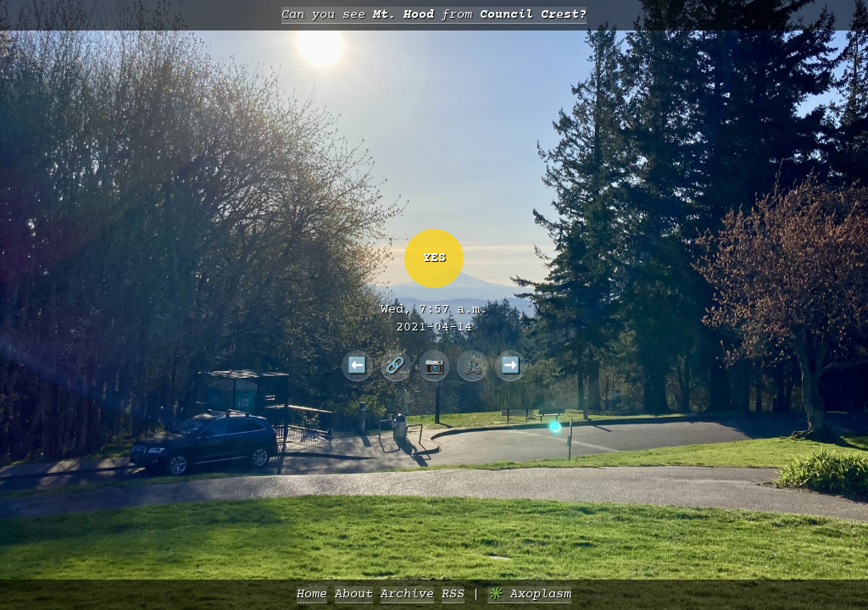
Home (312, 594)
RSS (453, 594)
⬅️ (357, 365)
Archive (407, 594)
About (354, 594)
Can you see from (434, 15)
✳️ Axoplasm (529, 594)
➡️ (511, 365)
